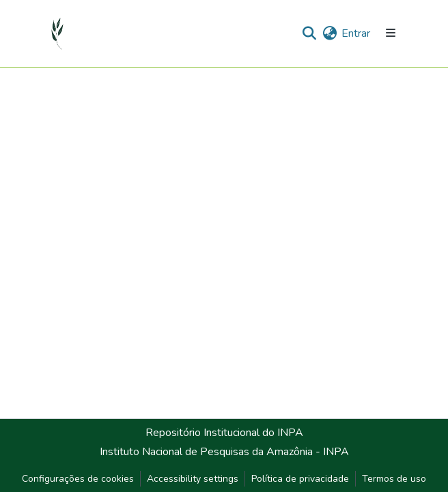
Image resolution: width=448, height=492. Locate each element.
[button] (58, 33)
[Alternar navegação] (391, 33)
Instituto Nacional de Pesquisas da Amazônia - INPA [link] (224, 452)
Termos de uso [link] (394, 479)
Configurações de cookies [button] (78, 479)
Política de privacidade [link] (300, 479)
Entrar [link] (356, 33)
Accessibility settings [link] (193, 479)
